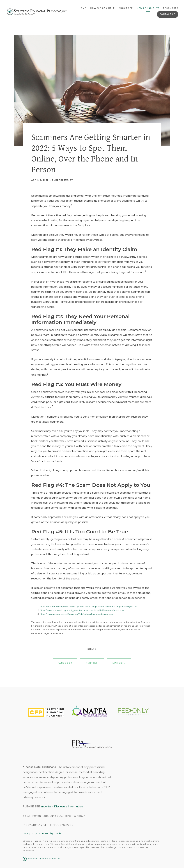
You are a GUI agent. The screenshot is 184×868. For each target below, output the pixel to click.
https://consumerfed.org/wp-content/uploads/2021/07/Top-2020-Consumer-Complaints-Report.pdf (88, 606)
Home (83, 8)
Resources (171, 8)
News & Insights (148, 8)
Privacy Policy (30, 833)
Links (59, 833)
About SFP (126, 8)
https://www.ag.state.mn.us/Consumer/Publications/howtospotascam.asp (76, 614)
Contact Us (167, 14)
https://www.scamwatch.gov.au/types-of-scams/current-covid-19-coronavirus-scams (82, 610)
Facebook (65, 663)
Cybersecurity (62, 180)
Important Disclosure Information (62, 806)
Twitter (92, 663)
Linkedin (119, 663)
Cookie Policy (46, 833)
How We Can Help (102, 8)
